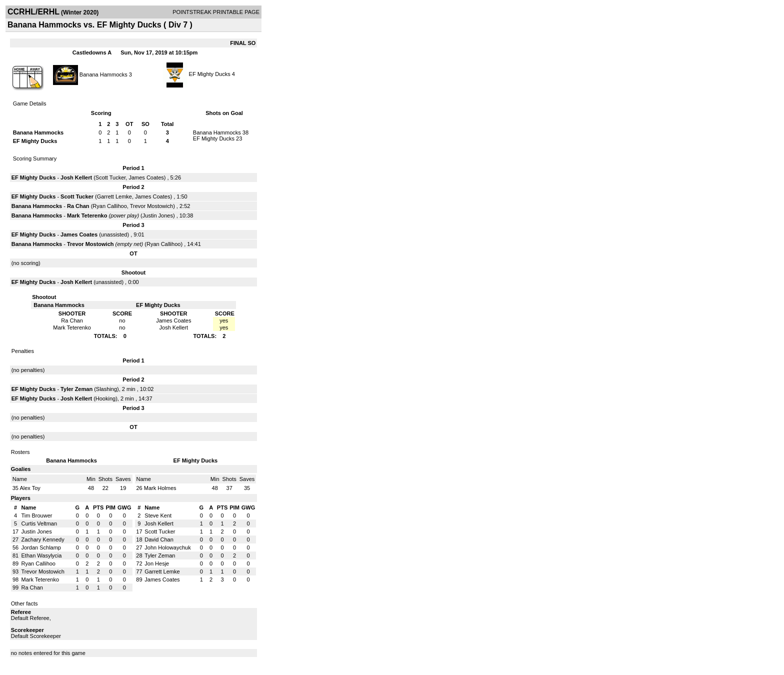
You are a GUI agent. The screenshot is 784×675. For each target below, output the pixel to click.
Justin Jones (158, 215)
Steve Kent (158, 515)
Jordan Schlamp (41, 547)
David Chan (159, 539)
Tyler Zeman (76, 389)
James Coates (146, 177)
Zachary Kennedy (43, 539)
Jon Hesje (157, 563)
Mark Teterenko (87, 215)
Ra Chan (78, 206)
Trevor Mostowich (151, 206)
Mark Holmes (160, 488)
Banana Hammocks (103, 74)
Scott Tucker (111, 177)
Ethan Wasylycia (42, 555)
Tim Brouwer (37, 515)
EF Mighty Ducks (210, 74)
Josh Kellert (76, 177)
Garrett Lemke (114, 196)
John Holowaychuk (167, 547)
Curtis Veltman (39, 523)
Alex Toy (30, 488)
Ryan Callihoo (109, 206)
